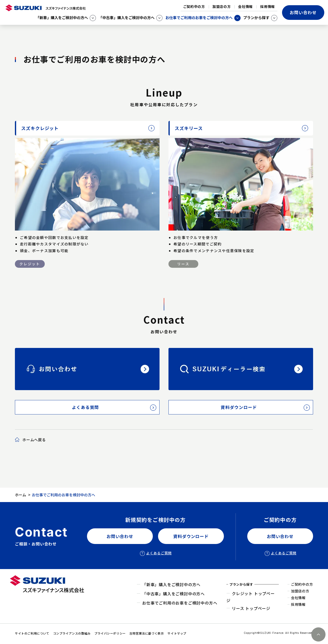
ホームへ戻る (34, 440)
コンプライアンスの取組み (72, 633)
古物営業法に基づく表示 (147, 633)
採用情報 (267, 6)
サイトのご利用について (32, 633)
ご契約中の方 (194, 6)
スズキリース (189, 128)
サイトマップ (177, 633)
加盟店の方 (222, 6)
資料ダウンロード (239, 407)
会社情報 (245, 6)
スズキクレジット (40, 128)
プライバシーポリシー (110, 633)
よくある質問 (85, 407)
